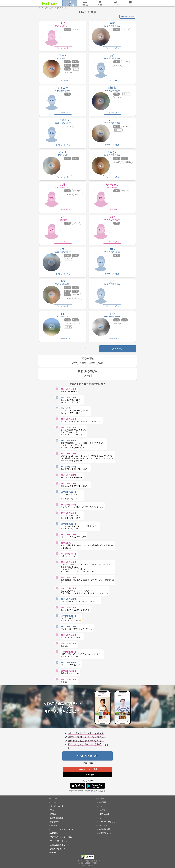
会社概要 (54, 855)
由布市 (92, 365)
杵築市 (83, 365)
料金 (52, 812)
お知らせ (54, 828)
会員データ (55, 824)
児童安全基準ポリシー (60, 847)
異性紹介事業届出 (58, 851)
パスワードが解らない (108, 824)
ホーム (53, 805)
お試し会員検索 (57, 820)
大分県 (88, 378)
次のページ (118, 351)
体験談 (53, 816)
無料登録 (102, 805)
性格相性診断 (104, 832)
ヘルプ (101, 820)
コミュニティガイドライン (62, 832)
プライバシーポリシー (60, 843)
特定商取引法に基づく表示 (62, 840)
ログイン (102, 809)
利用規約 (54, 836)
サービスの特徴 (57, 809)
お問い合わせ (104, 816)
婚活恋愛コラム (105, 836)
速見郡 (101, 365)
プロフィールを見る (63, 48)
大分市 (74, 365)
